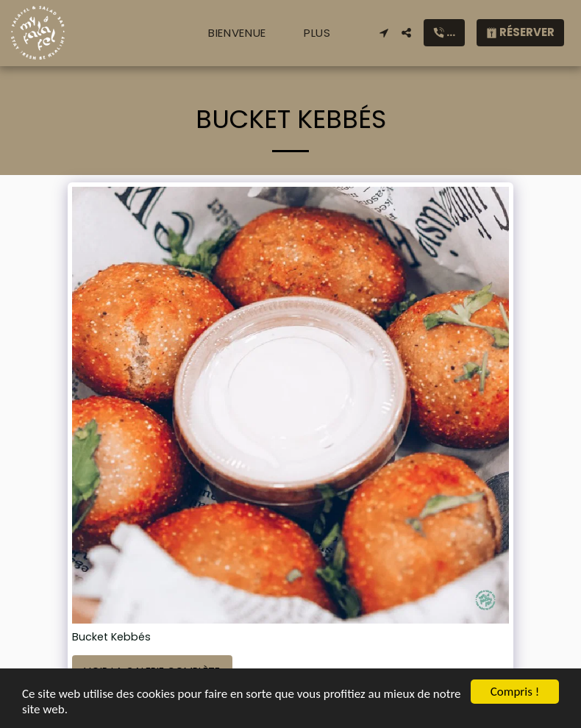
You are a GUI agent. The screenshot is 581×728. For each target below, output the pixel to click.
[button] (384, 33)
